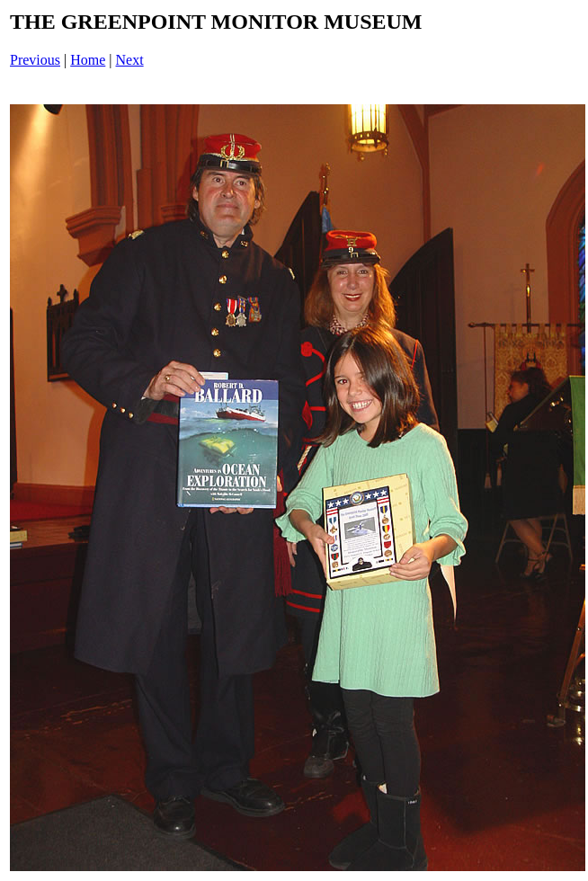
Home (88, 60)
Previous (35, 60)
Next (130, 60)
